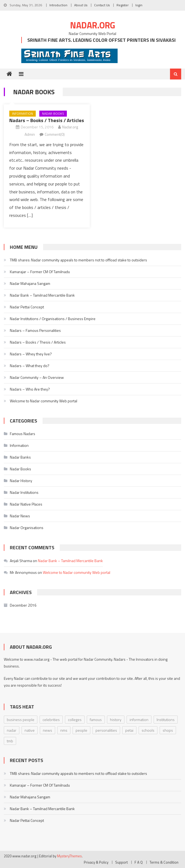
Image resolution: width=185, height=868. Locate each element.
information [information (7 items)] (139, 720)
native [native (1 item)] (30, 730)
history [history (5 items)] (116, 720)
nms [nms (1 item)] (64, 730)
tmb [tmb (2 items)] (10, 741)
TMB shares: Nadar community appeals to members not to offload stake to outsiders (78, 260)
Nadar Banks (20, 457)
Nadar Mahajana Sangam (30, 283)
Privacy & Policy (96, 862)
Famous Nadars (23, 434)
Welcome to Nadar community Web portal (44, 401)
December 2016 (23, 605)
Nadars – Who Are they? (30, 389)
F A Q (139, 862)
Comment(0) (55, 134)
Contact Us (102, 5)
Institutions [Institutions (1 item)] (166, 720)
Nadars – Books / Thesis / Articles (47, 120)
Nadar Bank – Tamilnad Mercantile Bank (42, 295)
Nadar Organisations (27, 528)
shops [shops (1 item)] (168, 730)
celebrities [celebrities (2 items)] (51, 720)
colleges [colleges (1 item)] (75, 720)
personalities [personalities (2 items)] (106, 730)
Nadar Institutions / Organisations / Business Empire (53, 319)
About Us (81, 5)
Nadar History (21, 481)
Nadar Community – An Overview (37, 377)
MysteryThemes (69, 856)
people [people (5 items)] (81, 730)
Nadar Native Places (26, 504)
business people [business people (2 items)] (21, 720)
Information (23, 113)
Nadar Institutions (24, 492)
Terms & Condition (164, 862)
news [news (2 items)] (47, 730)
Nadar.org (93, 25)
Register (123, 5)
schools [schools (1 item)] (148, 730)
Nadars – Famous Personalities (35, 330)
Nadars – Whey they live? (31, 354)
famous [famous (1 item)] (96, 720)
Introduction (58, 5)
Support (121, 862)
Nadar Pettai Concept (27, 307)
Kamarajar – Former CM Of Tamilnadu (40, 272)
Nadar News (20, 516)
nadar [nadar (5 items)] (12, 730)
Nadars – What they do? (30, 366)
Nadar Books (53, 113)
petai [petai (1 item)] (129, 730)
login (139, 5)
